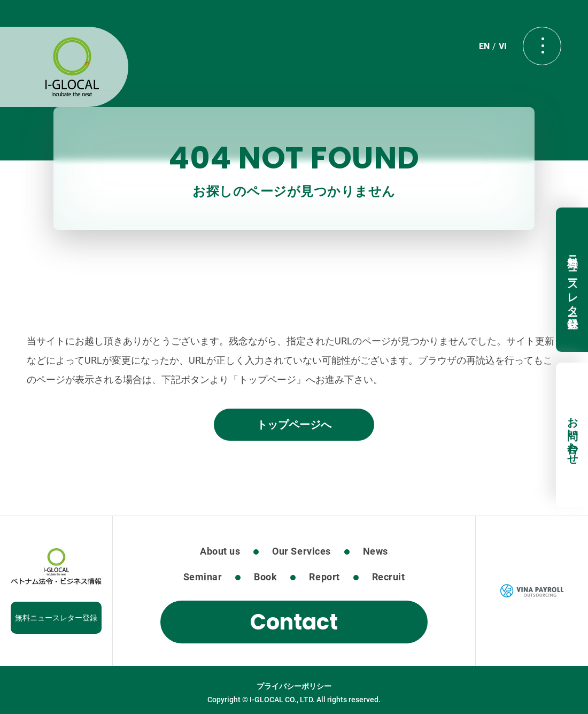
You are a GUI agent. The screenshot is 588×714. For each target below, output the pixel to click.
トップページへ (294, 425)
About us (220, 551)
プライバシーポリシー (294, 686)
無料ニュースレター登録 (572, 279)
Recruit (389, 577)
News (376, 551)
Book (265, 577)
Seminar (203, 577)
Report (324, 577)
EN (484, 46)
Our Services (301, 551)
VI (503, 46)
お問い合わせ (572, 435)
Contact (294, 622)
